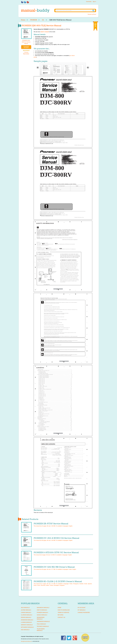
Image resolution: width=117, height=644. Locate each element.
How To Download (64, 610)
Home (23, 20)
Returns (61, 615)
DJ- (43, 20)
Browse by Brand (92, 14)
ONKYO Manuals (42, 610)
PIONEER (34, 20)
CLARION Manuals (27, 615)
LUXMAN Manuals (26, 622)
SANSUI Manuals (42, 615)
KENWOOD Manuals (27, 620)
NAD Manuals (25, 630)
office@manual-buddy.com (26, 641)
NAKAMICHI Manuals (43, 608)
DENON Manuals (26, 617)
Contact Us (61, 617)
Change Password (84, 612)
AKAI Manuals (25, 608)
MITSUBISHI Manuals (27, 627)
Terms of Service (63, 612)
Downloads (89, 2)
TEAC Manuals (41, 624)
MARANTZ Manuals (27, 625)
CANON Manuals (26, 612)
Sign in (94, 2)
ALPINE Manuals (26, 610)
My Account (82, 608)
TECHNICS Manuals (43, 626)
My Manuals (82, 610)
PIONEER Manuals (42, 612)
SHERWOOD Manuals (43, 621)
